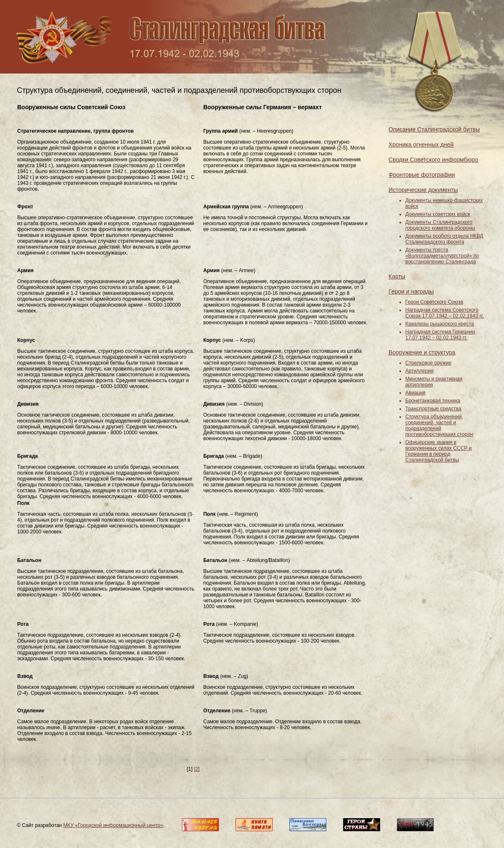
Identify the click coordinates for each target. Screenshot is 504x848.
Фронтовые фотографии (422, 175)
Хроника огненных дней (421, 144)
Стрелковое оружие (428, 363)
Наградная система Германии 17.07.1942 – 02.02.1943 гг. (440, 335)
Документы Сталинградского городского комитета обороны (440, 225)
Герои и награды (411, 291)
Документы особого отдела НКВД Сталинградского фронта (444, 239)
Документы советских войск (438, 214)
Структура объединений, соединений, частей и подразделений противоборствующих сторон (439, 425)
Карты (397, 276)
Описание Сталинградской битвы (434, 129)
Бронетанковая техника (433, 401)
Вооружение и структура (422, 352)
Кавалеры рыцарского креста (440, 324)
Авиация (415, 393)
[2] (197, 769)
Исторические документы (423, 190)
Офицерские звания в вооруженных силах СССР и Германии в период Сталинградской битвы (438, 451)
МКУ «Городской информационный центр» (113, 825)
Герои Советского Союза (434, 302)
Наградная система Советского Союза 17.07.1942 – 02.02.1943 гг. (445, 313)
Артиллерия (419, 371)
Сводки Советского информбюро (433, 160)
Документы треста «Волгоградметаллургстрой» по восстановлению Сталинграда (442, 256)
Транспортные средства (433, 409)
